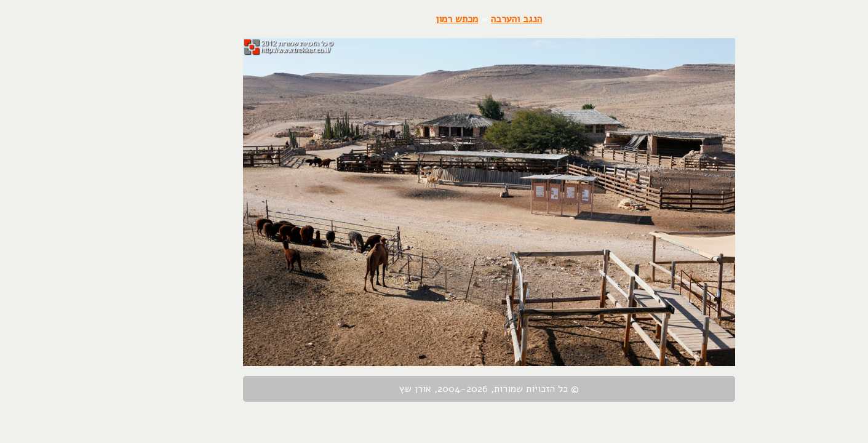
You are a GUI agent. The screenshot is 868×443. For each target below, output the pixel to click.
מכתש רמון (402, 19)
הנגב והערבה (462, 19)
